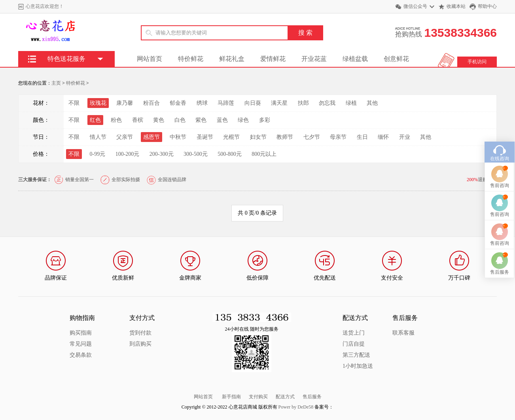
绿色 (243, 120)
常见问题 (81, 344)
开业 (405, 137)
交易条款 (81, 355)
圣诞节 (205, 137)
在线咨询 (500, 146)
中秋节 (178, 137)
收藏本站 (456, 6)
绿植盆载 (355, 59)
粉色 (116, 120)
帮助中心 (487, 6)
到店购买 (140, 344)
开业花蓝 (314, 59)
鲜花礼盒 (232, 59)
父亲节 (125, 137)
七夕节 (312, 137)
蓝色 (222, 120)
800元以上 (264, 154)
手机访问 (477, 62)
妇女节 (258, 137)
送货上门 (354, 333)
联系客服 (403, 333)
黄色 (159, 120)
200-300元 (162, 154)
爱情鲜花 (273, 59)
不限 (74, 103)
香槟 (138, 120)
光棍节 (231, 137)
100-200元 (128, 154)
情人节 (98, 137)
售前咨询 (500, 173)
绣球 (202, 103)
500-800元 (230, 154)
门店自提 (354, 344)
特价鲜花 (191, 59)
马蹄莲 (226, 103)
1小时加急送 (358, 366)
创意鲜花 (396, 59)
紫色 (201, 120)
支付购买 (258, 397)
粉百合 (151, 103)
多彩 (265, 120)
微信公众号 (415, 6)
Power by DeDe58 (296, 407)
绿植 (351, 103)
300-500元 (196, 154)
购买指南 (81, 333)
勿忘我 (327, 103)
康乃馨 (125, 103)
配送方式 (285, 397)
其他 (372, 103)
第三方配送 (356, 355)
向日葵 (253, 103)
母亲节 (338, 137)
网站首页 (150, 59)
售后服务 (312, 397)
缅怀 (383, 137)
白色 (180, 120)
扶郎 (303, 103)
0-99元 (98, 154)
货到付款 (140, 333)
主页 (56, 83)
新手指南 (231, 397)
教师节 (285, 137)
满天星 (279, 103)
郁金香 (178, 103)
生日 (362, 137)
